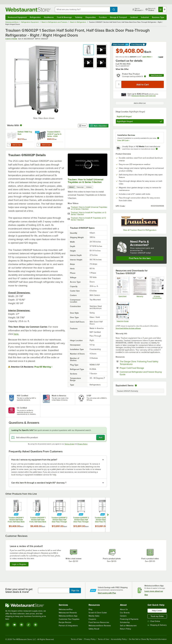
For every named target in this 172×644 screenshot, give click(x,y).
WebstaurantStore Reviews (100, 626)
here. (16, 334)
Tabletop (79, 17)
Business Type (158, 17)
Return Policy (126, 629)
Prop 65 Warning (43, 367)
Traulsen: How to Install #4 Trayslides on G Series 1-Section (88, 214)
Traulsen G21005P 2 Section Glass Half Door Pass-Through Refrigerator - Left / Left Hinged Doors (81, 520)
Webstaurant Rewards (68, 613)
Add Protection (156, 75)
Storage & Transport (118, 17)
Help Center (157, 611)
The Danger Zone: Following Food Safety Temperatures (139, 363)
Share (83, 126)
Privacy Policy (82, 444)
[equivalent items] (136, 385)
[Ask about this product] (58, 437)
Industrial (145, 17)
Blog (90, 609)
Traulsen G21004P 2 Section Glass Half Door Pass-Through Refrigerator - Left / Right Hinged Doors (59, 520)
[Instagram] (8, 625)
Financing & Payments (129, 619)
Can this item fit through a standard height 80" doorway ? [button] (39, 483)
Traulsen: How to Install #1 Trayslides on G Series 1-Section (88, 219)
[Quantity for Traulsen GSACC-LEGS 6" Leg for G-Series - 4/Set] (39, 145)
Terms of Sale (76, 639)
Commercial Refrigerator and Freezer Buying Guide (141, 373)
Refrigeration (35, 17)
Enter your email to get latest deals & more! (19, 590)
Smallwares (49, 17)
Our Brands (125, 613)
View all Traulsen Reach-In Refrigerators (140, 230)
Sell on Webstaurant (128, 626)
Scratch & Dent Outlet (98, 613)
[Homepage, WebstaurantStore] (28, 10)
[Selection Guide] (122, 312)
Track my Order (157, 616)
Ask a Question (99, 126)
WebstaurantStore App (68, 616)
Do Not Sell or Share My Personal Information (148, 639)
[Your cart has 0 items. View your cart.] (162, 9)
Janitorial (134, 17)
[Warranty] (140, 288)
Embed (89, 187)
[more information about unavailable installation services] (158, 138)
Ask (101, 437)
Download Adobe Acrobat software (128, 328)
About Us (124, 609)
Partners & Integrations (68, 626)
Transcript (80, 187)
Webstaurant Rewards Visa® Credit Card (144, 96)
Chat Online (154, 621)
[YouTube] (15, 625)
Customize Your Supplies (69, 619)
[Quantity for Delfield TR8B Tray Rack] (9, 145)
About (71, 187)
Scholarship (125, 622)
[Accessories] (157, 288)
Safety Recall (94, 629)
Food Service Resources (99, 622)
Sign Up (75, 590)
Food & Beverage (64, 17)
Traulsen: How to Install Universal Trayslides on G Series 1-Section (86, 181)
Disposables (91, 17)
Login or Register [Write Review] (19, 564)
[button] (89, 50)
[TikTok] (28, 625)
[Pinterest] (35, 625)
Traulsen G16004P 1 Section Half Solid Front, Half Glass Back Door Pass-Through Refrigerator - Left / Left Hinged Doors (16, 520)
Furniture (103, 17)
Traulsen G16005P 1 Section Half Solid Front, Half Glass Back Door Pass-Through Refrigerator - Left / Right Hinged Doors (38, 520)
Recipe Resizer (65, 622)
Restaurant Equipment (17, 17)
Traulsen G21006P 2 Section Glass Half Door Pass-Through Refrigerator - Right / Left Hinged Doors (103, 520)
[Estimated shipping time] (157, 149)
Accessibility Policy (119, 639)
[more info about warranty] (145, 77)
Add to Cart (17, 145)
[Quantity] (119, 84)
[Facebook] (21, 625)
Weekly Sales (94, 616)
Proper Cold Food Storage (140, 368)
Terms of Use (69, 444)
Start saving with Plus (107, 593)
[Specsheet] (122, 288)
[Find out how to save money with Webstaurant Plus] (38, 132)
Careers (123, 616)
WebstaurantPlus (66, 609)
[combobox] (82, 9)
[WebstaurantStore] (27, 605)
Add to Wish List (140, 103)
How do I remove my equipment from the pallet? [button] (34, 460)
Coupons (92, 619)
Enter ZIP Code (123, 140)
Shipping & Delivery (157, 625)
